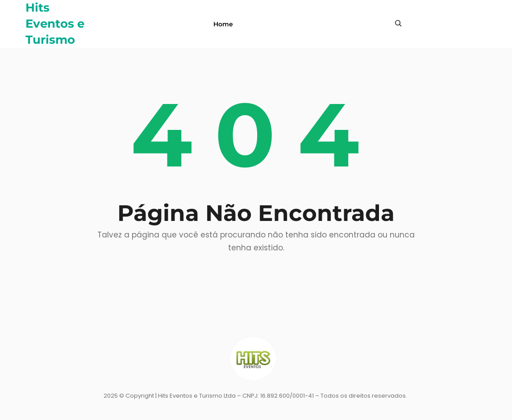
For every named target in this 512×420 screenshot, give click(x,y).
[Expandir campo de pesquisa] (398, 23)
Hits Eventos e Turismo (55, 24)
